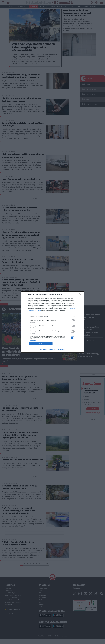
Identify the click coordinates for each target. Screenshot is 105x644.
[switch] (73, 320)
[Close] (81, 295)
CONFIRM (41, 344)
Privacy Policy (62, 349)
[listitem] (52, 317)
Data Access (52, 349)
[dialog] (52, 322)
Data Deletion (43, 349)
